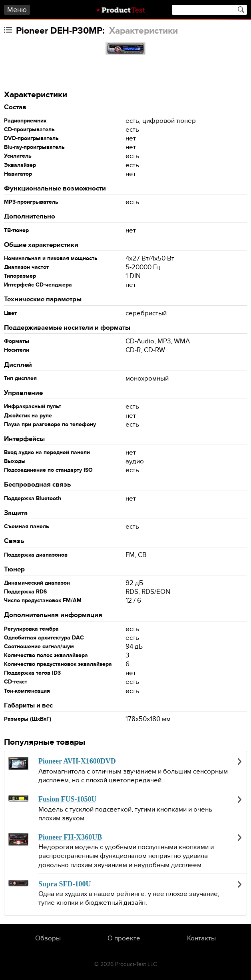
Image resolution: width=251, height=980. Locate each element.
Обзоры (48, 938)
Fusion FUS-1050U (68, 799)
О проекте (124, 938)
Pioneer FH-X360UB (70, 837)
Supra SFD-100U (65, 884)
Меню (17, 10)
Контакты (201, 938)
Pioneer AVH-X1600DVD (77, 761)
